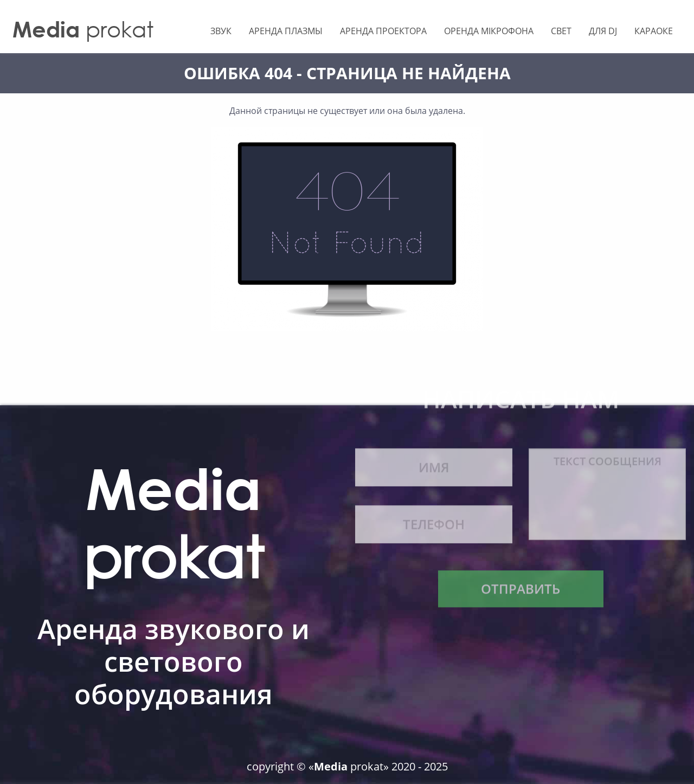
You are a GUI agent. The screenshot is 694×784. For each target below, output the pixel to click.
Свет (561, 31)
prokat (83, 29)
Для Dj (603, 31)
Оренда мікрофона (489, 31)
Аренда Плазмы (286, 31)
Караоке (654, 31)
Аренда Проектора (383, 31)
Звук (221, 31)
